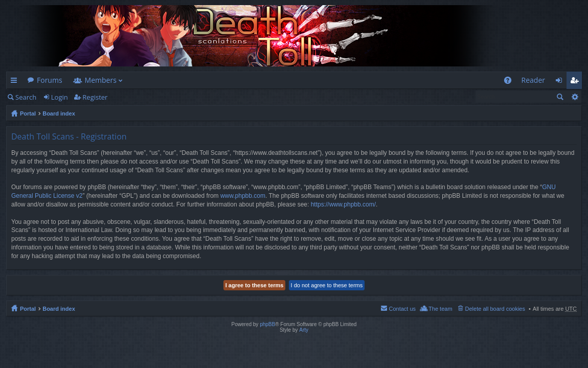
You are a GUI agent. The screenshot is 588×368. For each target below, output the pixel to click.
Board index (59, 113)
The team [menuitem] (440, 309)
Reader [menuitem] (533, 80)
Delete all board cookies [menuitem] (495, 309)
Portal (28, 113)
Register (95, 97)
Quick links (16, 82)
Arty (304, 330)
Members (101, 80)
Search (26, 97)
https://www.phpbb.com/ (343, 204)
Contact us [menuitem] (402, 309)
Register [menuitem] (576, 82)
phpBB (267, 324)
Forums (50, 80)
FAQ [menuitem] (511, 82)
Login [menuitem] (562, 82)
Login (60, 97)
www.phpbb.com (243, 196)
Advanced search (574, 97)
